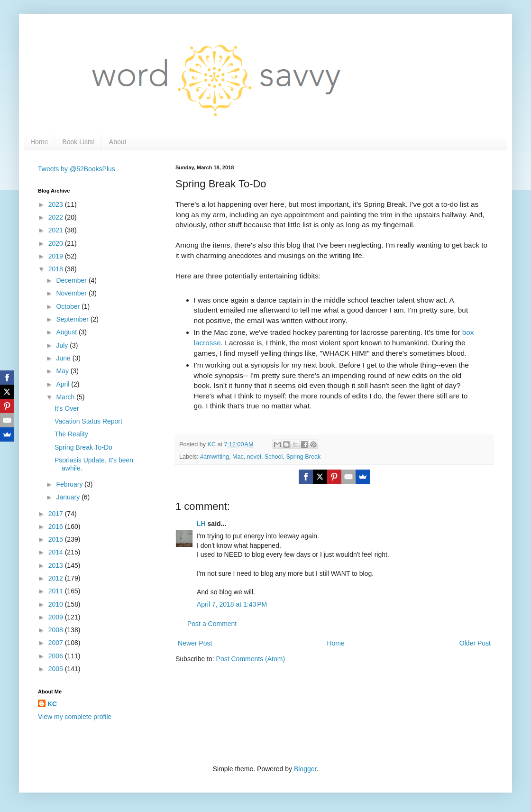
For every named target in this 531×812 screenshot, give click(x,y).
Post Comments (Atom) (251, 659)
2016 (57, 526)
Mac (238, 457)
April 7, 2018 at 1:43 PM (232, 604)
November (72, 293)
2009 (57, 617)
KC (52, 704)
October (69, 306)
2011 (57, 591)
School (274, 457)
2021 (57, 230)
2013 (57, 565)
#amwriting (215, 457)
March (66, 397)
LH (201, 524)
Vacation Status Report (88, 421)
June (64, 358)
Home (39, 142)
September (73, 319)
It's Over (67, 408)
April (64, 384)
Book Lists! (78, 142)
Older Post (475, 643)
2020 (57, 243)
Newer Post (195, 643)
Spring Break (303, 457)
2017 (57, 514)
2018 (57, 269)
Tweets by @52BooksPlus (77, 169)
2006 (57, 656)
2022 (57, 217)
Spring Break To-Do (83, 447)
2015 (57, 539)
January (69, 497)
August (67, 332)
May (63, 371)
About (118, 142)
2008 (57, 630)
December (72, 280)
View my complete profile (75, 717)
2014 (57, 552)
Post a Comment (212, 624)
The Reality (71, 434)
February (70, 484)
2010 (57, 604)
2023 (57, 204)
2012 (57, 578)
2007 (57, 643)
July (63, 345)
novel (254, 457)
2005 (57, 669)
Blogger (305, 769)
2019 (57, 256)
